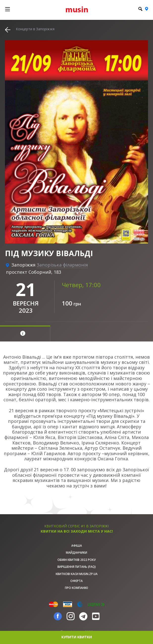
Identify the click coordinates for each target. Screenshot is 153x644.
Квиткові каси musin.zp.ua (77, 574)
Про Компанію (76, 588)
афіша (77, 546)
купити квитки (77, 637)
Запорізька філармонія (62, 265)
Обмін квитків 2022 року (77, 560)
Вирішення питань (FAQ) (77, 567)
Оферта (76, 581)
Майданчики (76, 553)
